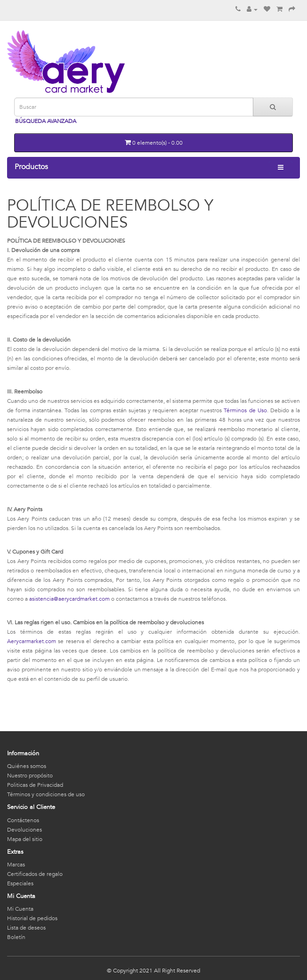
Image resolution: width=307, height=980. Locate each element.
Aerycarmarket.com (32, 641)
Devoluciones (24, 830)
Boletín (16, 937)
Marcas (16, 865)
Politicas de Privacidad (35, 785)
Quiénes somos (27, 766)
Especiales (20, 883)
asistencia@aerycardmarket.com (69, 599)
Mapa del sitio (25, 839)
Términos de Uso (245, 410)
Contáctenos (23, 820)
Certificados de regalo (35, 874)
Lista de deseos (26, 928)
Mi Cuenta (20, 909)
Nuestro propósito (30, 776)
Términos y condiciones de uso (46, 794)
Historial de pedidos (32, 918)
